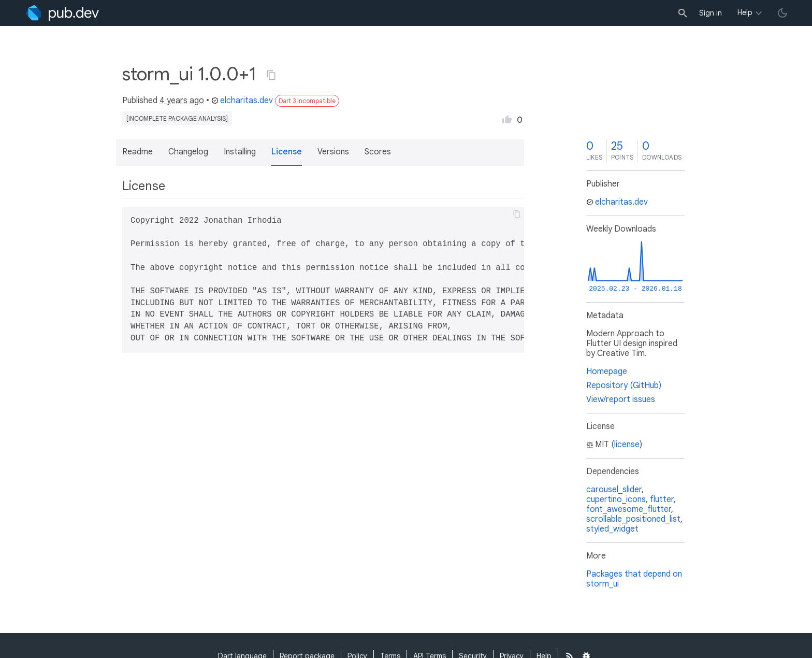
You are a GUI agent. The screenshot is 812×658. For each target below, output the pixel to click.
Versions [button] (333, 152)
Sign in (711, 13)
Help (745, 12)
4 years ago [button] (182, 101)
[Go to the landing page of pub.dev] (62, 13)
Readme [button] (137, 152)
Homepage (607, 371)
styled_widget (612, 529)
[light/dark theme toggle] (782, 13)
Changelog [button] (188, 152)
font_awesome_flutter (629, 509)
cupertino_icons (616, 499)
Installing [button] (240, 152)
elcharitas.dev (242, 101)
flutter (662, 499)
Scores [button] (378, 152)
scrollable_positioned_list (633, 519)
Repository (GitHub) (624, 385)
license (627, 445)
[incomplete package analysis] (177, 118)
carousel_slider (614, 490)
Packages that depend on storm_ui (634, 579)
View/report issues (621, 399)
